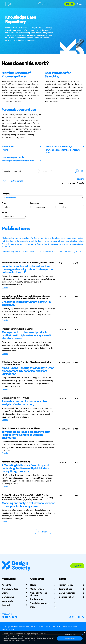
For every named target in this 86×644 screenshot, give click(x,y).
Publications (37, 599)
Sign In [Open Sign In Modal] (80, 4)
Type (4, 203)
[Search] (10, 4)
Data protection (67, 593)
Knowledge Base (10, 589)
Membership (8, 597)
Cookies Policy (66, 597)
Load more (43, 532)
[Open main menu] (4, 4)
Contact (6, 605)
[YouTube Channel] (7, 617)
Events (5, 593)
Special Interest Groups (39, 594)
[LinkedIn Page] (3, 617)
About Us (6, 585)
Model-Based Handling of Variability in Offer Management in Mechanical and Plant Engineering (28, 371)
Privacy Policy (66, 585)
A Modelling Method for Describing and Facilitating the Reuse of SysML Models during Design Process (25, 468)
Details (5, 288)
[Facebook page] (13, 617)
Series (4, 212)
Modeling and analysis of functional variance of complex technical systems (28, 505)
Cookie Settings (70, 634)
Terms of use (66, 589)
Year (61, 203)
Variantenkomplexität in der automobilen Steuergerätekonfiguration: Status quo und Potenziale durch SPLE (28, 269)
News (33, 585)
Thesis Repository (39, 603)
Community (7, 601)
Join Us (69, 4)
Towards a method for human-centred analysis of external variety (25, 403)
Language (35, 203)
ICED (33, 607)
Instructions (17, 181)
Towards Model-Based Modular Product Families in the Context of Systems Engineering (26, 435)
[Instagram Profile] (10, 617)
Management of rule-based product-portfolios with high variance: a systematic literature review (27, 335)
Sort (4, 181)
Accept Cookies (70, 639)
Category (6, 194)
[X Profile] (17, 617)
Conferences (37, 589)
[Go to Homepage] (43, 4)
